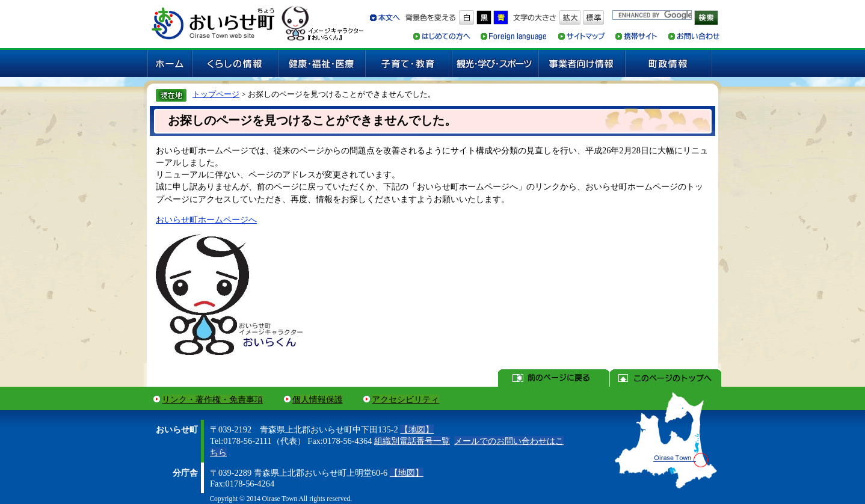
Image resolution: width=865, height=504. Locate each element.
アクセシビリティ (405, 399)
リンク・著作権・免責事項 (212, 399)
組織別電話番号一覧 (412, 441)
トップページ (216, 94)
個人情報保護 (318, 399)
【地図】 (417, 429)
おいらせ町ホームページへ (206, 220)
